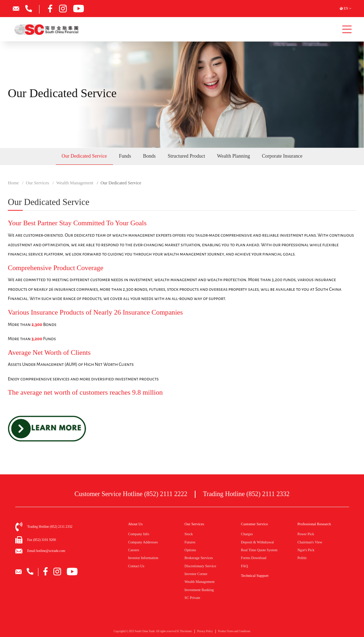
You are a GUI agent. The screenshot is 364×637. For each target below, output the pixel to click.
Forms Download (254, 558)
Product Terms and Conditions (234, 634)
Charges (247, 534)
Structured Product (186, 156)
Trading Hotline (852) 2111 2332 (246, 494)
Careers (133, 550)
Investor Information (143, 558)
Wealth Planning (234, 156)
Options (190, 550)
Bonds (149, 156)
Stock (189, 534)
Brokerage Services (199, 558)
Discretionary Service (200, 566)
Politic (302, 558)
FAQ (245, 566)
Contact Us (136, 566)
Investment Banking (199, 590)
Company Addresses (143, 542)
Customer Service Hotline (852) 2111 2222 (131, 494)
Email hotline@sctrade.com (46, 551)
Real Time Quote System (259, 550)
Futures (190, 542)
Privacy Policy (205, 634)
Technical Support (255, 576)
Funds (125, 156)
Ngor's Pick (306, 550)
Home (13, 183)
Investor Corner (196, 574)
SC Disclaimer (184, 634)
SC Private (192, 598)
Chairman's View (310, 542)
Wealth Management (200, 582)
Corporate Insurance (282, 156)
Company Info (138, 534)
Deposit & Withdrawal (258, 542)
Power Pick (306, 534)
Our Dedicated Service (84, 156)
